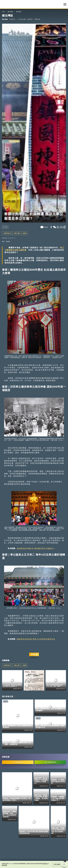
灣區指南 (37, 19)
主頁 (3, 12)
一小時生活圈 (21, 19)
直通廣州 (30, 19)
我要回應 (34, 654)
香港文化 (8, 233)
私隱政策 (45, 864)
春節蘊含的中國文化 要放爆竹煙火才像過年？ (36, 548)
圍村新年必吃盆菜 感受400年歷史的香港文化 (36, 639)
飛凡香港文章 (8, 697)
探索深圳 (12, 19)
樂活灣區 (10, 12)
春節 (25, 233)
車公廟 (17, 233)
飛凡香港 (19, 12)
